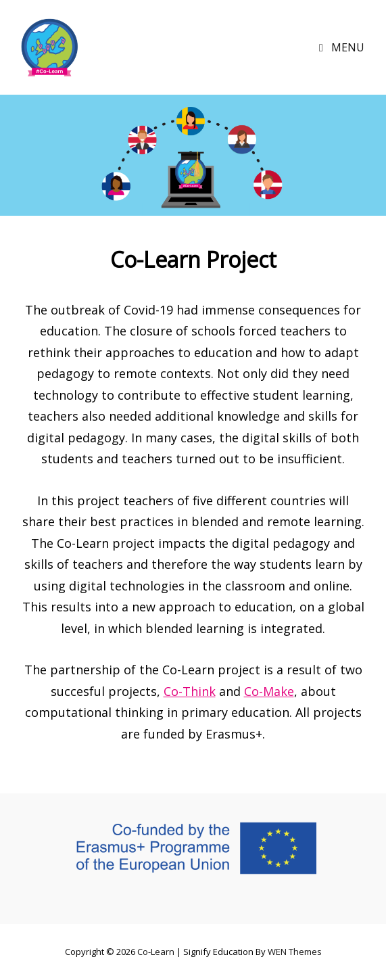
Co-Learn (156, 952)
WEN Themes (295, 952)
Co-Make (269, 691)
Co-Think (190, 691)
